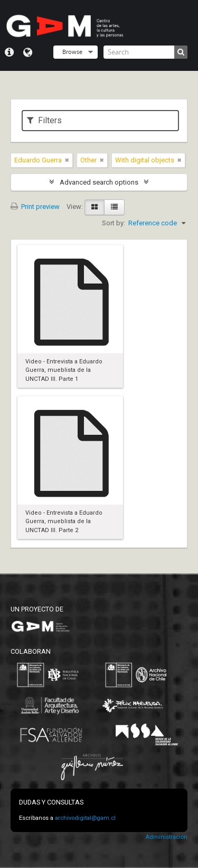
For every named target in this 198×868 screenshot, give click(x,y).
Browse (72, 52)
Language (28, 52)
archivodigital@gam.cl (85, 818)
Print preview (35, 207)
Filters (44, 120)
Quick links (9, 52)
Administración (166, 837)
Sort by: (114, 223)
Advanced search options (99, 182)
